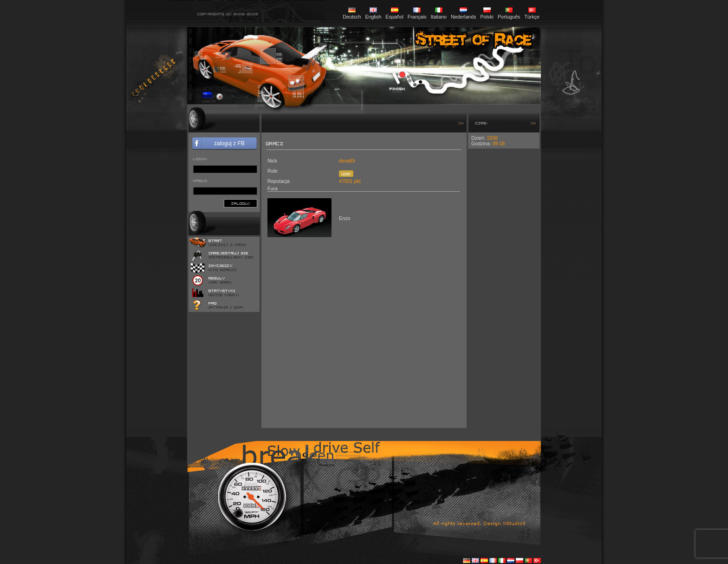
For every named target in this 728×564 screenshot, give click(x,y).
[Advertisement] (504, 288)
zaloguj (240, 203)
